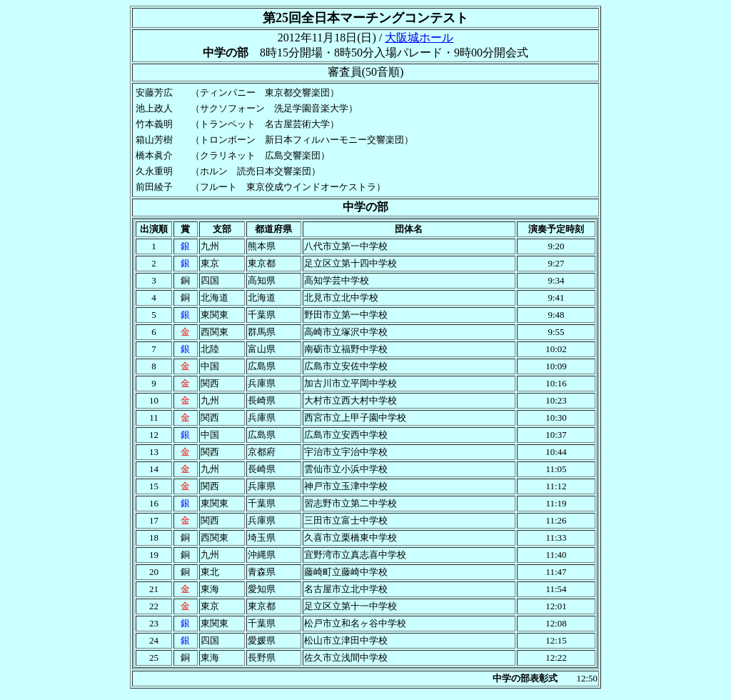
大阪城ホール (419, 37)
